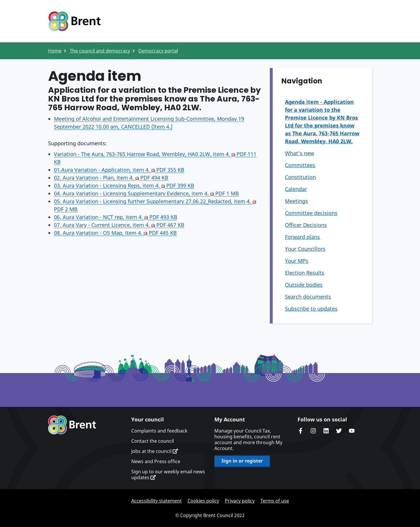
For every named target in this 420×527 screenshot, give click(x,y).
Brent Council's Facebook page (300, 431)
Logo (74, 21)
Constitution (300, 177)
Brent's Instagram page (313, 431)
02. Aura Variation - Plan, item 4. (111, 178)
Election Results (305, 273)
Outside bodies (304, 285)
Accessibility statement (156, 501)
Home (55, 51)
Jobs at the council (155, 451)
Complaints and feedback (159, 431)
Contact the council (153, 441)
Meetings (296, 201)
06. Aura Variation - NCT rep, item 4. (116, 217)
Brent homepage (72, 425)
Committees (300, 165)
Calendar (296, 189)
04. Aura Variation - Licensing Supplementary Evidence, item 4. (146, 193)
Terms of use (275, 501)
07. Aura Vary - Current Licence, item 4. (119, 225)
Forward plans (302, 237)
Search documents (308, 297)
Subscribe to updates (311, 309)
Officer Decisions (306, 225)
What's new (300, 153)
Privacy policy (240, 501)
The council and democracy (100, 51)
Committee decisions (311, 213)
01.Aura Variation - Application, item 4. (119, 170)
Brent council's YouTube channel (352, 431)
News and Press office (156, 461)
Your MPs (297, 261)
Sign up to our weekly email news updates (168, 475)
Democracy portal (158, 51)
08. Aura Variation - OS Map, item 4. (115, 233)
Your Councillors (305, 249)
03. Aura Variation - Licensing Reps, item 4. (124, 185)
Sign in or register (242, 461)
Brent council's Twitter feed (339, 431)
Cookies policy (203, 501)
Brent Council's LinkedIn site (326, 431)
